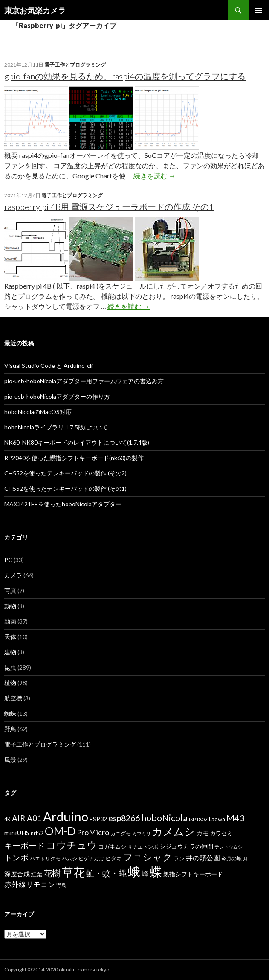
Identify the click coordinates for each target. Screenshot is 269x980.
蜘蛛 (10, 713)
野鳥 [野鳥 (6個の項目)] (61, 885)
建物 (10, 652)
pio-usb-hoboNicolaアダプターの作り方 (57, 396)
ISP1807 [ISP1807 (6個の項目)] (198, 819)
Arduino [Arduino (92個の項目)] (66, 816)
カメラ (13, 575)
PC (8, 560)
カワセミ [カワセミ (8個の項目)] (221, 833)
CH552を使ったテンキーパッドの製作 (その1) (65, 489)
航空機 (13, 698)
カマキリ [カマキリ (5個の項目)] (142, 833)
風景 (10, 760)
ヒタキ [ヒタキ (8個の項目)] (114, 858)
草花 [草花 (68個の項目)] (73, 872)
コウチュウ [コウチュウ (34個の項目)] (72, 845)
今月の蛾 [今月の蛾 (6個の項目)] (231, 859)
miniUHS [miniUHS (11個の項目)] (17, 833)
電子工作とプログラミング (75, 65)
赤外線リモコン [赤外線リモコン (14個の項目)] (30, 884)
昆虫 (10, 667)
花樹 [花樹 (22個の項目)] (52, 873)
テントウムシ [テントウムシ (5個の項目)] (229, 847)
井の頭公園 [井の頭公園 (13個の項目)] (203, 858)
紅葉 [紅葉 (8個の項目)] (37, 874)
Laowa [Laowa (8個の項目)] (217, 819)
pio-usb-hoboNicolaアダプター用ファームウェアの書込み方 (84, 381)
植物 (10, 683)
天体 (10, 637)
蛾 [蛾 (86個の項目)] (134, 872)
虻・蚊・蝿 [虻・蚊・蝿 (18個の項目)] (106, 873)
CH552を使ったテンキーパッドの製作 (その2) (65, 473)
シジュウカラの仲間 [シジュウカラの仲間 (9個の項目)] (186, 846)
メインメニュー (259, 10)
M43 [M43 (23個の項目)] (236, 818)
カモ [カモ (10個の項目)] (202, 833)
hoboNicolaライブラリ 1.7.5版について (56, 427)
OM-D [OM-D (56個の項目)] (60, 831)
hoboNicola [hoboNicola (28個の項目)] (164, 818)
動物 (10, 606)
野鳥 (10, 729)
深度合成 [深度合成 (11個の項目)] (17, 874)
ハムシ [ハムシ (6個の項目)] (69, 859)
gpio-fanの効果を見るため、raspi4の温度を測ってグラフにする (125, 76)
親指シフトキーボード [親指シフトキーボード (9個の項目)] (193, 874)
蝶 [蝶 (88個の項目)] (156, 871)
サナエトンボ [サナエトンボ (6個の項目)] (143, 847)
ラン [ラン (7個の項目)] (179, 859)
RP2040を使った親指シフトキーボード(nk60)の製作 (74, 458)
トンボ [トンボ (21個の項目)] (16, 857)
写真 (10, 591)
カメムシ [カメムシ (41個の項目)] (174, 831)
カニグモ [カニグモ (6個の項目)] (121, 833)
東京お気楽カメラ (35, 10)
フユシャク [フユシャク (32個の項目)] (148, 857)
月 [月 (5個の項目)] (245, 859)
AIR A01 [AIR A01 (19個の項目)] (27, 818)
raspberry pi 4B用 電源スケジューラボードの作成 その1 (109, 207)
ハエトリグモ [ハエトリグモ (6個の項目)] (45, 859)
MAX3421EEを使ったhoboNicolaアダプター (63, 504)
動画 (10, 621)
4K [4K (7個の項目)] (7, 819)
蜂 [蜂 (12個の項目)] (145, 874)
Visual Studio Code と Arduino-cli (48, 366)
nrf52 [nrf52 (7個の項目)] (37, 833)
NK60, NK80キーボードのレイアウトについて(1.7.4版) (77, 442)
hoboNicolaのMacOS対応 (38, 412)
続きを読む (155, 176)
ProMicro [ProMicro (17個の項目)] (93, 832)
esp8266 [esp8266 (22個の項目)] (124, 818)
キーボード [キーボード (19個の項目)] (25, 845)
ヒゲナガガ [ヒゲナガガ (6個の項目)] (91, 859)
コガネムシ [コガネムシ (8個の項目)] (112, 846)
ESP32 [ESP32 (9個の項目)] (98, 819)
